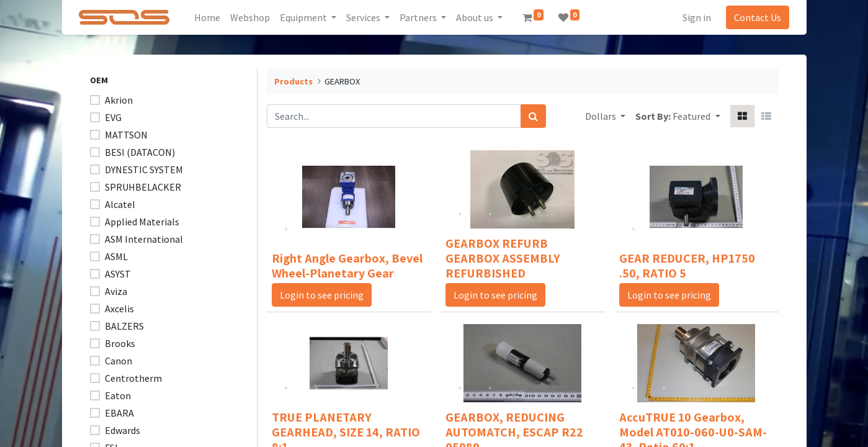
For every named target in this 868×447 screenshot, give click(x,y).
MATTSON (126, 135)
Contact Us (756, 17)
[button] (696, 116)
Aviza (116, 291)
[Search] (533, 116)
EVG (113, 117)
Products (293, 81)
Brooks (120, 343)
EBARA (119, 413)
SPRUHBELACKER (143, 187)
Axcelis (119, 309)
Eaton (118, 395)
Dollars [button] (602, 116)
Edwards (123, 430)
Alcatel (120, 204)
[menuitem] (209, 17)
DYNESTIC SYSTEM (144, 169)
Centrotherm (133, 378)
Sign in (695, 17)
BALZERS (124, 326)
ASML (116, 256)
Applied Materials (142, 222)
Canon (119, 361)
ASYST (118, 274)
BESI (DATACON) (140, 152)
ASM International (144, 239)
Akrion (119, 100)
